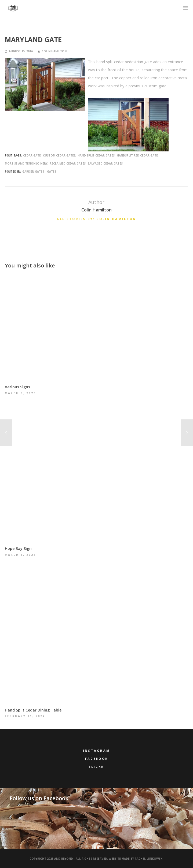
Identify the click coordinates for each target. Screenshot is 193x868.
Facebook (96, 759)
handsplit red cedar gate (137, 155)
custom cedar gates (59, 155)
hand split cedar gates (96, 155)
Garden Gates (33, 172)
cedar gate (32, 155)
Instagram (97, 750)
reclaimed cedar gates (68, 163)
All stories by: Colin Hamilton (96, 219)
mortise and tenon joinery (26, 163)
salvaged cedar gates (105, 163)
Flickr (97, 767)
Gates (52, 172)
